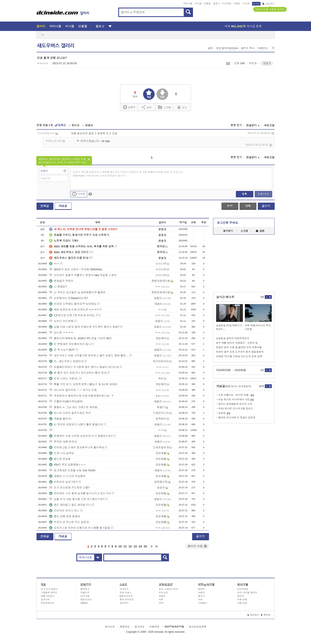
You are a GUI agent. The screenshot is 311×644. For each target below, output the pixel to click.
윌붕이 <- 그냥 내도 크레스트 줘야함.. (74, 407)
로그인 (256, 4)
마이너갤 (188, 3)
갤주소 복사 (248, 48)
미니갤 (198, 3)
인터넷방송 (243, 589)
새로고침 (269, 125)
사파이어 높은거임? (63, 482)
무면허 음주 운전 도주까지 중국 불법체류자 (240, 352)
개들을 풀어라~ (61, 419)
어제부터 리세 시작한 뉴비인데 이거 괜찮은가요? (81, 436)
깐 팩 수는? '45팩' (62, 350)
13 (135, 546)
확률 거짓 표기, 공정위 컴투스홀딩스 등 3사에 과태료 (83, 384)
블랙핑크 (85, 589)
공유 (147, 107)
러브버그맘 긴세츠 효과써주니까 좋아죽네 (77, 447)
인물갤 (207, 3)
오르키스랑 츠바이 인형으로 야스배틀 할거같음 (80, 528)
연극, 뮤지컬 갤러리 (247, 593)
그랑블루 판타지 (49, 593)
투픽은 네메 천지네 (63, 442)
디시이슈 (240, 370)
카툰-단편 (242, 603)
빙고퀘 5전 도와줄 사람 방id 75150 (72, 470)
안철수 (162, 596)
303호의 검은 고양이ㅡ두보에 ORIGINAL (76, 269)
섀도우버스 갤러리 (56, 46)
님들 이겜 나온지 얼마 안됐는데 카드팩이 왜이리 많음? (84, 327)
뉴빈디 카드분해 (61, 321)
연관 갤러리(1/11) (227, 48)
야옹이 (201, 593)
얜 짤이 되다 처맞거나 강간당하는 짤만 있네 (78, 373)
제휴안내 (125, 627)
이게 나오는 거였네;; (64, 379)
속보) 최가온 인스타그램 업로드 (236, 409)
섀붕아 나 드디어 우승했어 (67, 476)
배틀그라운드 (48, 596)
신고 (182, 107)
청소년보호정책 (197, 627)
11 (125, 546)
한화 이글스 (126, 593)
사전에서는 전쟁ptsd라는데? (68, 298)
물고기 (201, 596)
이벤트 (237, 3)
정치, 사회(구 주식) (169, 589)
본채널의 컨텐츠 (61, 281)
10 (120, 546)
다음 (152, 546)
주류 (200, 599)
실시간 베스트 (225, 297)
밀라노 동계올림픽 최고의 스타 (235, 404)
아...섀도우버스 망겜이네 (66, 361)
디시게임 (227, 3)
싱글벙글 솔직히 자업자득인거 (233, 338)
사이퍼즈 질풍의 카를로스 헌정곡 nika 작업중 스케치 (83, 275)
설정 (210, 48)
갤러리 (41, 26)
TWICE (84, 603)
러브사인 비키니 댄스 (64, 511)
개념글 (63, 206)
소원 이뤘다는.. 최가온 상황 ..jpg (236, 395)
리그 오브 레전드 (49, 589)
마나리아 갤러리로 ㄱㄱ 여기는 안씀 (73, 390)
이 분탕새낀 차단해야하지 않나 (70, 344)
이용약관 (154, 627)
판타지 (241, 596)
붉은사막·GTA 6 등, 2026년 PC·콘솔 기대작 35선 (80, 338)
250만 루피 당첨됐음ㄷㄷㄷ (68, 465)
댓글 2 (267, 63)
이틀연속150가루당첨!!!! (66, 401)
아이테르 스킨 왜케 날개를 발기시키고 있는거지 (80, 493)
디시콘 (246, 3)
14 (140, 546)
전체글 (45, 206)
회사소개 (110, 627)
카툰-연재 (242, 599)
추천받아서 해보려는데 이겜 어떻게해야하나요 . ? (81, 396)
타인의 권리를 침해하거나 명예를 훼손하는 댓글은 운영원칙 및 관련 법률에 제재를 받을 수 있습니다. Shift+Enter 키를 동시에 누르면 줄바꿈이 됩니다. (128, 174)
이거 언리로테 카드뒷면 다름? (69, 488)
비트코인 (163, 593)
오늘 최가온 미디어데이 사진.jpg (236, 400)
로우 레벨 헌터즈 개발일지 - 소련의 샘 (237, 343)
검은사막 (45, 599)
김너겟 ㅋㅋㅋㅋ (61, 333)
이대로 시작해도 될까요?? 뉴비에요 (73, 304)
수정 (230, 206)
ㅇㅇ (54, 264)
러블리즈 (85, 593)
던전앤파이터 (48, 603)
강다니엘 (85, 596)
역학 (161, 603)
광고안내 (139, 627)
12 (130, 546)
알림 (260, 231)
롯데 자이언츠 (127, 599)
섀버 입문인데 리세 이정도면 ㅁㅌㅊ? (74, 310)
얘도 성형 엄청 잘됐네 (65, 516)
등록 (244, 194)
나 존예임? (58, 287)
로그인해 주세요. (228, 223)
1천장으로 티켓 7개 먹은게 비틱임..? (73, 315)
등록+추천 (263, 194)
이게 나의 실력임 (62, 453)
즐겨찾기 (228, 231)
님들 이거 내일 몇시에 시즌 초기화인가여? (77, 499)
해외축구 (124, 603)
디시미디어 (224, 370)
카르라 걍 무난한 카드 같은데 (69, 522)
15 (145, 546)
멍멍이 (201, 589)
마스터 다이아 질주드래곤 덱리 (70, 413)
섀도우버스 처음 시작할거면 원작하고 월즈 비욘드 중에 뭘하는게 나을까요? (89, 356)
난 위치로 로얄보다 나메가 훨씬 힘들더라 (76, 424)
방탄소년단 (86, 599)
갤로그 (216, 3)
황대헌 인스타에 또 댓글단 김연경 (237, 418)
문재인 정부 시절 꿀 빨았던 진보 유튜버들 (239, 347)
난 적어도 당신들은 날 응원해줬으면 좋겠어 (77, 292)
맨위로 (266, 615)
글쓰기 (266, 206)
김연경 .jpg (224, 413)
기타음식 (203, 603)
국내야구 (124, 589)
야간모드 (269, 4)
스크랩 (228, 63)
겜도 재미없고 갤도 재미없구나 (70, 505)
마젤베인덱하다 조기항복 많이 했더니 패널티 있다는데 (84, 367)
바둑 (161, 599)
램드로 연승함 (60, 459)
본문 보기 (236, 125)
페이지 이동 (197, 546)
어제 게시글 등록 (243, 26)
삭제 (273, 133)
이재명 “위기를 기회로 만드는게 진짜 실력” (239, 356)
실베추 (129, 107)
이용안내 (263, 48)
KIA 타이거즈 (126, 596)
